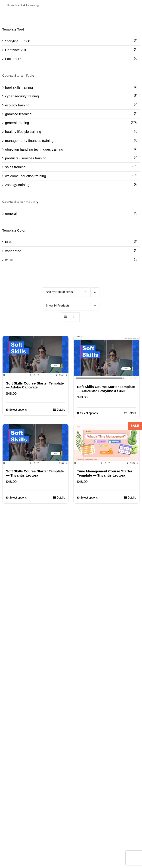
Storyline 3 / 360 (18, 41)
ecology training (17, 105)
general (11, 213)
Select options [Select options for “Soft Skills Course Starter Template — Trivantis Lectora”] (18, 498)
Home (11, 5)
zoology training (17, 185)
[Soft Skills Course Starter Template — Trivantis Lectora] (35, 444)
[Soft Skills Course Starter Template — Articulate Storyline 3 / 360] (106, 358)
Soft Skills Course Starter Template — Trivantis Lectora (35, 473)
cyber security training (22, 96)
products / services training (26, 158)
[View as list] (75, 317)
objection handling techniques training (34, 149)
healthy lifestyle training (23, 132)
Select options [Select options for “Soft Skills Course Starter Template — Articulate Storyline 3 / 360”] (89, 413)
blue (8, 242)
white (9, 260)
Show (58, 306)
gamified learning (18, 114)
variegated (13, 251)
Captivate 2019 (17, 50)
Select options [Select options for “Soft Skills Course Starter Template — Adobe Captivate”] (18, 410)
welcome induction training (26, 176)
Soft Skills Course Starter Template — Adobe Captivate (35, 385)
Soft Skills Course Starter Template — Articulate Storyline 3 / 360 (106, 389)
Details (61, 410)
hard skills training (19, 87)
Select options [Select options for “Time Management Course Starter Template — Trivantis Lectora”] (89, 498)
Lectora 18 (13, 59)
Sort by (60, 292)
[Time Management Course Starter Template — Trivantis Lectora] (106, 444)
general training (17, 123)
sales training (15, 167)
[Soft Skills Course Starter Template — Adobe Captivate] (35, 356)
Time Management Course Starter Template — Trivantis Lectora (105, 473)
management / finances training (29, 141)
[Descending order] (95, 292)
